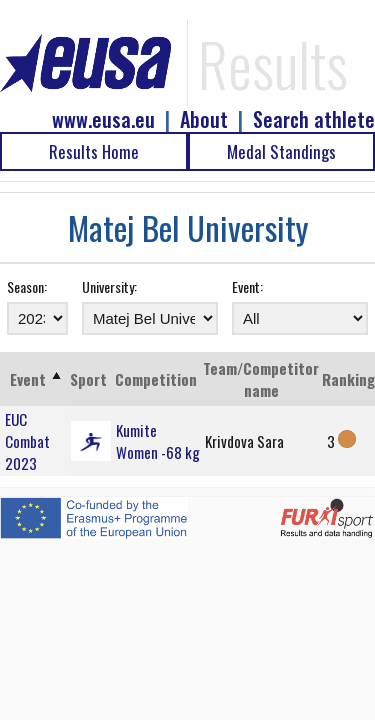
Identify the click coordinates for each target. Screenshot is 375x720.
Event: (247, 286)
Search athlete (314, 119)
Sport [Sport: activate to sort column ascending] (88, 379)
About (204, 119)
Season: (27, 286)
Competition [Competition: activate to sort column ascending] (156, 379)
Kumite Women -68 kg (158, 441)
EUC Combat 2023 (27, 441)
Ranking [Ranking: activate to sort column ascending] (348, 379)
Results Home (94, 151)
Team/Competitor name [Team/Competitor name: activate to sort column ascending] (261, 379)
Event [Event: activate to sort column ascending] (28, 379)
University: (109, 286)
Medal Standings (281, 151)
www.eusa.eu (103, 119)
